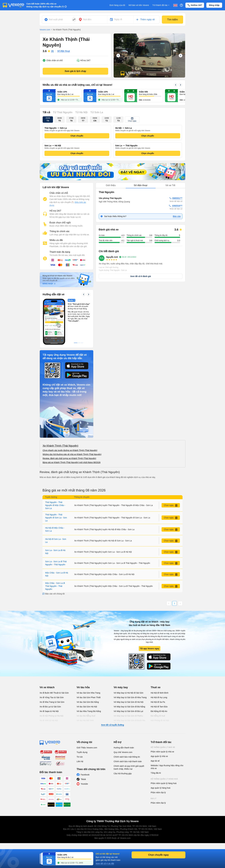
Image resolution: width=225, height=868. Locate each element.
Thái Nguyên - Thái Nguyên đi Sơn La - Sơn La (56, 518)
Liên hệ (80, 761)
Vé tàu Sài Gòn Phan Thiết (89, 697)
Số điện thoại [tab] (141, 185)
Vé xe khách (47, 687)
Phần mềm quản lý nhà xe (162, 752)
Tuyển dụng (82, 752)
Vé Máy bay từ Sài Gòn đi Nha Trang (130, 697)
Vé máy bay (121, 687)
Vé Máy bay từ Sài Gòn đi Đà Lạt (128, 711)
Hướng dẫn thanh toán (124, 748)
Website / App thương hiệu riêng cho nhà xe (167, 767)
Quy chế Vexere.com (123, 752)
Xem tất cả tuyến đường (112, 725)
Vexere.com (45, 30)
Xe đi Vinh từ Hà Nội (49, 720)
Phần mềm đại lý (158, 792)
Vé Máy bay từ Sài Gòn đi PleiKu (128, 716)
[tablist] (141, 185)
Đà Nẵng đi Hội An (159, 711)
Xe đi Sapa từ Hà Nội (49, 711)
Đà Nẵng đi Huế (158, 716)
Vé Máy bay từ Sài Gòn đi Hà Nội (128, 702)
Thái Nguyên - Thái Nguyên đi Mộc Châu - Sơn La (55, 505)
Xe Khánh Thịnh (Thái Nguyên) (60, 446)
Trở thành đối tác (161, 5)
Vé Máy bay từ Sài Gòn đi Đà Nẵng (129, 707)
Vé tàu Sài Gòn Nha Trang (88, 693)
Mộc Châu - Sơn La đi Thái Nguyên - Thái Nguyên (55, 586)
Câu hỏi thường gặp (123, 774)
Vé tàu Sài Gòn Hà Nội (87, 707)
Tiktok (83, 779)
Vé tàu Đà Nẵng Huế (86, 716)
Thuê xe (156, 687)
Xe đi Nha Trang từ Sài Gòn (52, 702)
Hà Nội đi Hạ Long (159, 697)
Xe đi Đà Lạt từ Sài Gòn (50, 707)
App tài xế (155, 761)
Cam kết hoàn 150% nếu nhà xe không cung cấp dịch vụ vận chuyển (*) (45, 5)
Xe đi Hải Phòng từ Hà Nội (51, 716)
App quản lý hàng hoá (160, 788)
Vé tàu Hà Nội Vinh (85, 720)
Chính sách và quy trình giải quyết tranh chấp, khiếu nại (129, 767)
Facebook (85, 775)
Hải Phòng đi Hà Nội (160, 720)
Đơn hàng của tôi (117, 5)
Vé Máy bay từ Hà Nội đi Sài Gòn (128, 693)
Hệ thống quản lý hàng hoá (164, 779)
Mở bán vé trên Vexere (139, 5)
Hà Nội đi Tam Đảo (159, 707)
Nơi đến (87, 19)
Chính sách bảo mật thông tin (127, 757)
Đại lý (153, 799)
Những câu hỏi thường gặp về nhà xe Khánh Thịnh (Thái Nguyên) (72, 454)
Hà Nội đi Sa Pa (158, 702)
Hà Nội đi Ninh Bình (159, 693)
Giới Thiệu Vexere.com (87, 748)
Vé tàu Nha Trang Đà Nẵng (89, 711)
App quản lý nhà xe (159, 756)
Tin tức (80, 757)
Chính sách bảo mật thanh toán (128, 761)
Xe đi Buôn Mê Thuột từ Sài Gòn (54, 693)
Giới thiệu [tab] (111, 185)
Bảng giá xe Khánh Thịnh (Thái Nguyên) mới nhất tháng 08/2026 (72, 462)
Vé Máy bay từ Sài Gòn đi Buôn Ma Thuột (129, 722)
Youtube (84, 784)
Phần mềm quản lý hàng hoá (164, 783)
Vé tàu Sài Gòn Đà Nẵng (88, 702)
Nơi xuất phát (56, 19)
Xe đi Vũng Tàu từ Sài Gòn (52, 697)
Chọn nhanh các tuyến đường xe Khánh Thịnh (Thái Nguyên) (70, 450)
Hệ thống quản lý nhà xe (163, 747)
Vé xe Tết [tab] (170, 185)
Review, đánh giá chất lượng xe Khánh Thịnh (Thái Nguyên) (69, 458)
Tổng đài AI (156, 773)
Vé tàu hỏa (83, 687)
